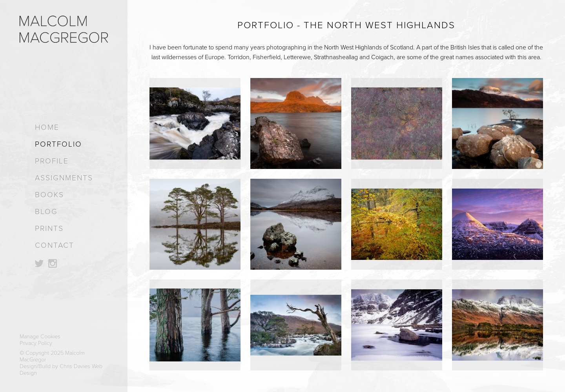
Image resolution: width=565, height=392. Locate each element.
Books (49, 195)
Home (47, 127)
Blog (46, 211)
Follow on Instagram (53, 263)
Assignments (64, 178)
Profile (52, 161)
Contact (55, 245)
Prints (49, 228)
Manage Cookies (40, 337)
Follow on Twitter (39, 263)
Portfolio (58, 144)
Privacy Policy (36, 343)
